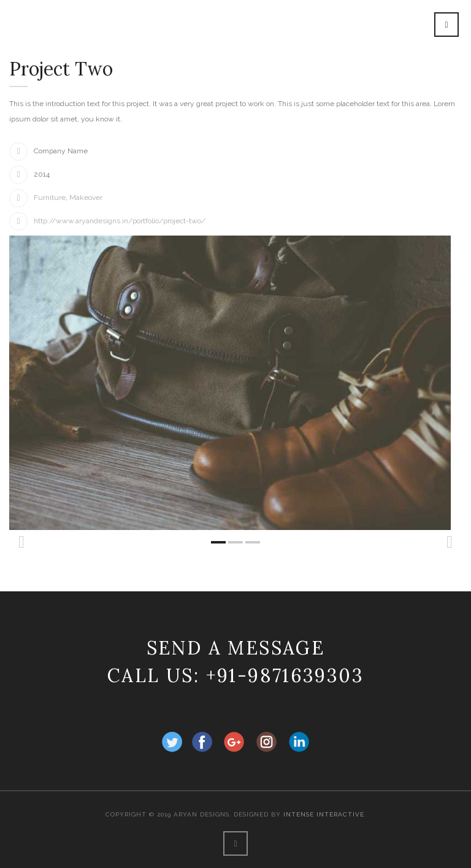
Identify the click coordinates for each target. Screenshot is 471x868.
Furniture (50, 198)
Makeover (86, 198)
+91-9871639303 (285, 675)
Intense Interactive (324, 814)
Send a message (236, 648)
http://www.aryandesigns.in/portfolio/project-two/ (120, 221)
